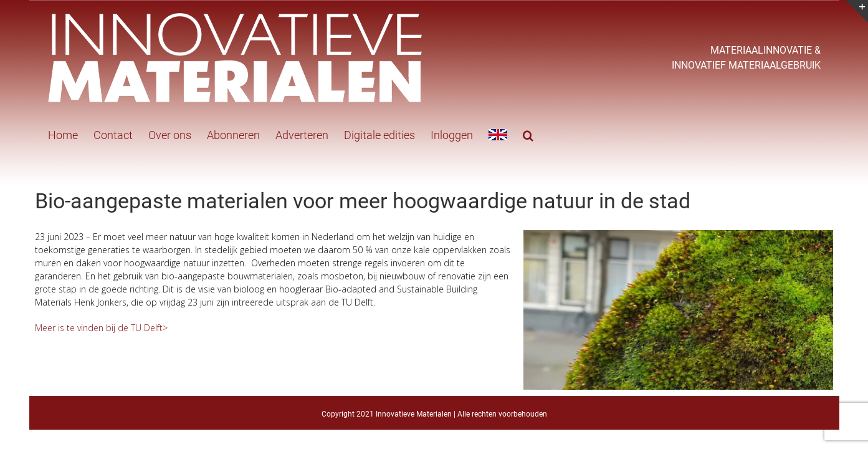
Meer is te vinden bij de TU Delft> (101, 328)
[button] (503, 134)
